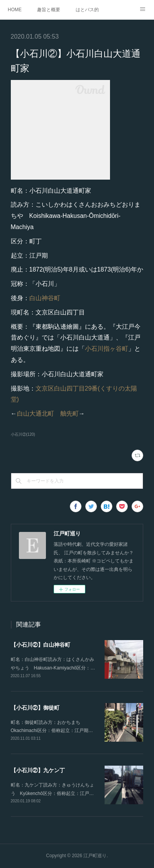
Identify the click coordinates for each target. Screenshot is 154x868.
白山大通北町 (36, 414)
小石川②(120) (23, 434)
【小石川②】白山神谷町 (41, 645)
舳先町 (69, 414)
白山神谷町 (45, 298)
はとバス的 (87, 10)
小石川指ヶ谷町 (107, 349)
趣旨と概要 (49, 10)
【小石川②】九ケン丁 (38, 770)
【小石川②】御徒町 (35, 708)
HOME (15, 10)
